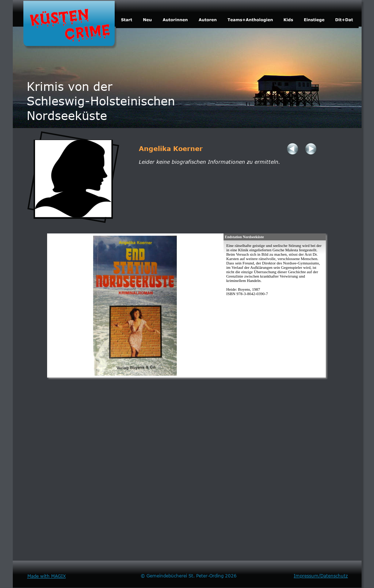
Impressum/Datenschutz (321, 576)
